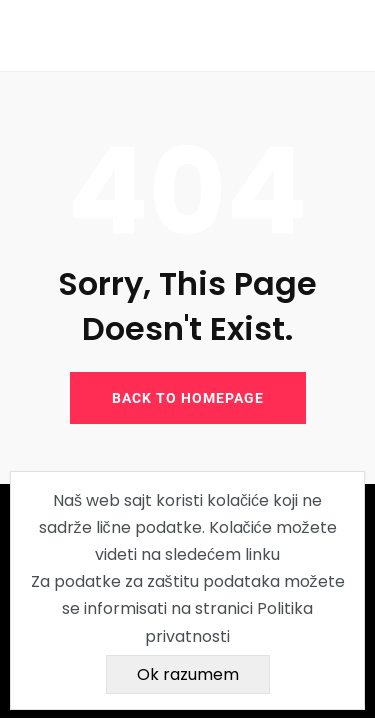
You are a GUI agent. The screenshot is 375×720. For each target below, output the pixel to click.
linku (262, 554)
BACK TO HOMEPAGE (188, 398)
